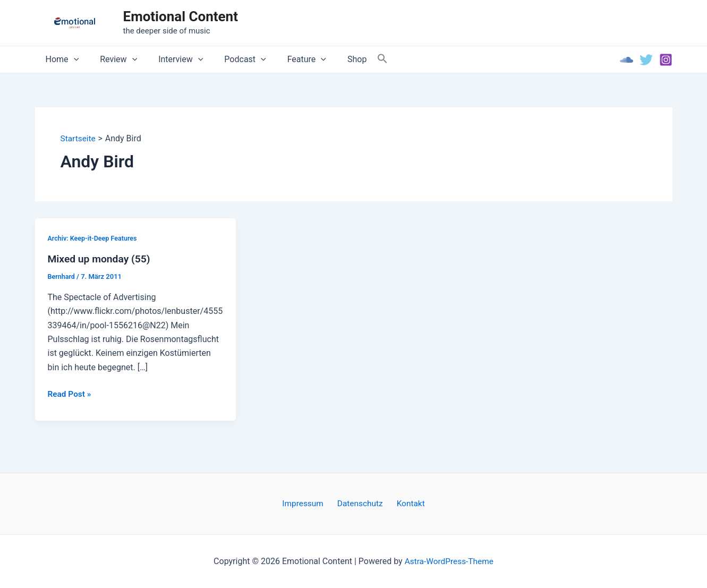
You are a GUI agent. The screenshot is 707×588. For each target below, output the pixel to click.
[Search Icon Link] (357, 59)
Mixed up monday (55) (101, 259)
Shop (334, 59)
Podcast (230, 59)
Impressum (307, 503)
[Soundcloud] (627, 60)
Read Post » (70, 395)
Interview (170, 59)
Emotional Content (181, 16)
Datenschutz (360, 503)
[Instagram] (666, 60)
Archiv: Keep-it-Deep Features (94, 238)
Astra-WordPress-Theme (449, 561)
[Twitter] (646, 60)
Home (60, 59)
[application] (72, 59)
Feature (288, 59)
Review (112, 59)
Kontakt (407, 503)
